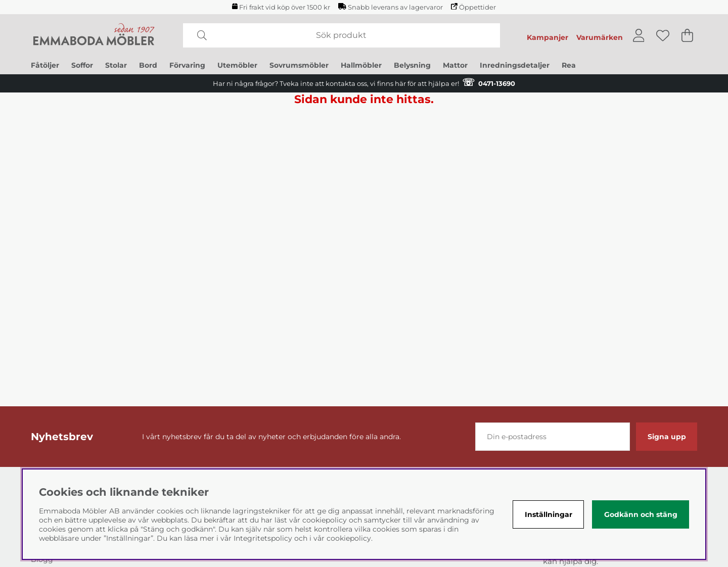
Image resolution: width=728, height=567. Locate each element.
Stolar (116, 65)
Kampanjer (548, 37)
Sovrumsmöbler (299, 65)
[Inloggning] (639, 35)
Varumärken (600, 37)
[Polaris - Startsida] (94, 35)
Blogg (42, 559)
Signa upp (667, 437)
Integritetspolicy (263, 538)
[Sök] (342, 35)
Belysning (412, 65)
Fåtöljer (45, 65)
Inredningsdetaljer (515, 65)
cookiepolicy (349, 538)
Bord (148, 65)
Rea (569, 65)
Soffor (82, 65)
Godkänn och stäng (641, 514)
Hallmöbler (361, 65)
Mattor (455, 65)
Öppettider (473, 7)
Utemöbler (237, 65)
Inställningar (549, 514)
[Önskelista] (663, 35)
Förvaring (187, 65)
